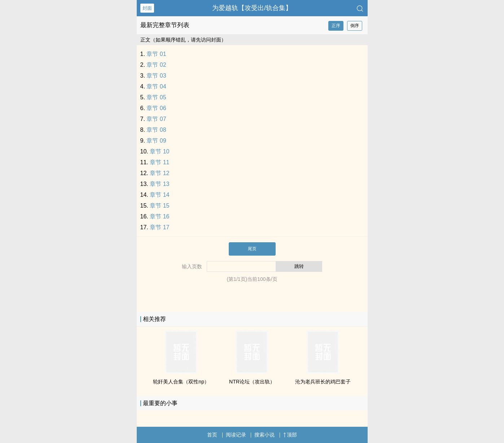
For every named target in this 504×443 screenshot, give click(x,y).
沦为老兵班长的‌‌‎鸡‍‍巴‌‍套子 (323, 382)
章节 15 (159, 206)
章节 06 (156, 108)
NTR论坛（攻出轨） (252, 382)
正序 (336, 26)
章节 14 (159, 195)
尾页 (252, 249)
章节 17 (159, 227)
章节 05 (156, 97)
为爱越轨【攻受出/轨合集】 (252, 8)
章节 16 (159, 216)
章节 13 (159, 184)
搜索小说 (264, 435)
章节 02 (156, 65)
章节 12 (159, 173)
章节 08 (156, 130)
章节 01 (156, 54)
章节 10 (159, 151)
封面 (147, 8)
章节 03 (156, 76)
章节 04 (156, 86)
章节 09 (156, 141)
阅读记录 (236, 435)
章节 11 (159, 162)
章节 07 (156, 119)
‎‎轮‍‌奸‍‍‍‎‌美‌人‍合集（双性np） (181, 382)
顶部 (290, 435)
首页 (212, 435)
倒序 (355, 26)
